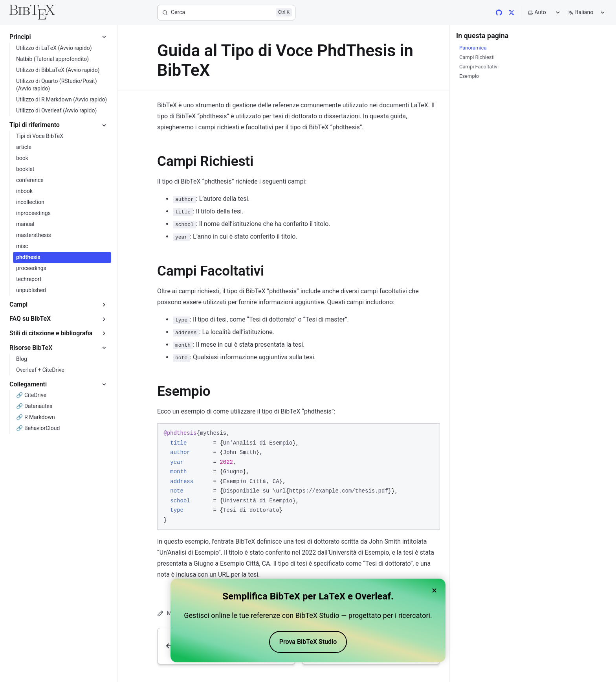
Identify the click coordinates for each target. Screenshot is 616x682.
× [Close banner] (434, 590)
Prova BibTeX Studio (308, 642)
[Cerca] (226, 13)
